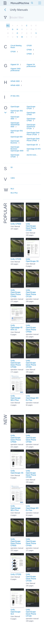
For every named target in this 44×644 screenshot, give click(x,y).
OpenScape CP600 (31, 120)
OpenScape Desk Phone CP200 (33, 134)
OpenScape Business (15, 142)
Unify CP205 (16, 259)
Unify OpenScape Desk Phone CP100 (31, 293)
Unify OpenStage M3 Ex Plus (32, 398)
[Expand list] (5, 113)
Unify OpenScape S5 (32, 260)
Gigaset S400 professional (16, 70)
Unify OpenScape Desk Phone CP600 (31, 329)
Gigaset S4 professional (31, 65)
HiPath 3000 (15, 81)
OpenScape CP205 (31, 108)
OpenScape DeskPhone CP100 (31, 127)
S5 (12, 167)
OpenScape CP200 (15, 156)
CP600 (29, 54)
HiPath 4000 (15, 85)
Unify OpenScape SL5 (16, 612)
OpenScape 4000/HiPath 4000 (15, 125)
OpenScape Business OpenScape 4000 (17, 149)
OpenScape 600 (16, 137)
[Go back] (5, 10)
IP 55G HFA (15, 96)
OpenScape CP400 (31, 114)
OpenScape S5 (32, 145)
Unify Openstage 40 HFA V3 (16, 328)
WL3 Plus (14, 193)
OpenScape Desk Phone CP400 (33, 140)
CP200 (13, 52)
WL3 (12, 189)
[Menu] (40, 3)
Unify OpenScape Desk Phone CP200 (31, 227)
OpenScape (15, 107)
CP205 (29, 46)
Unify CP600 (16, 224)
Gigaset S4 (15, 64)
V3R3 (13, 178)
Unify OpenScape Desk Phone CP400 (16, 293)
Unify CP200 (16, 574)
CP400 (29, 50)
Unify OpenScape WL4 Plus (16, 398)
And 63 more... (32, 155)
